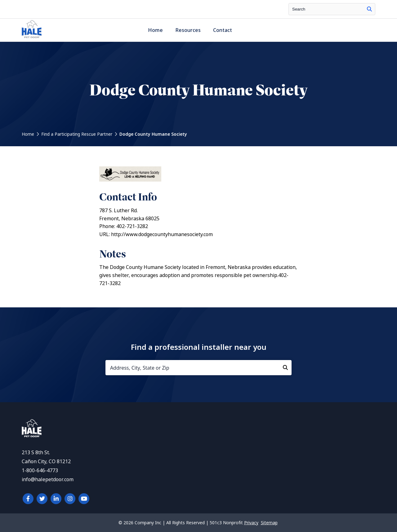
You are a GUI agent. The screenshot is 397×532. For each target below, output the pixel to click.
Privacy (251, 523)
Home (155, 30)
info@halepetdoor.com (48, 479)
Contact (223, 30)
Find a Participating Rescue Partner (77, 134)
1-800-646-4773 (40, 470)
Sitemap (269, 523)
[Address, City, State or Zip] (198, 368)
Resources (188, 30)
